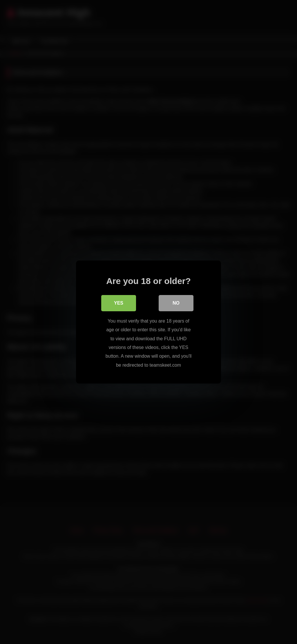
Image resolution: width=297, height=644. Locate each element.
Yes (119, 303)
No (176, 303)
